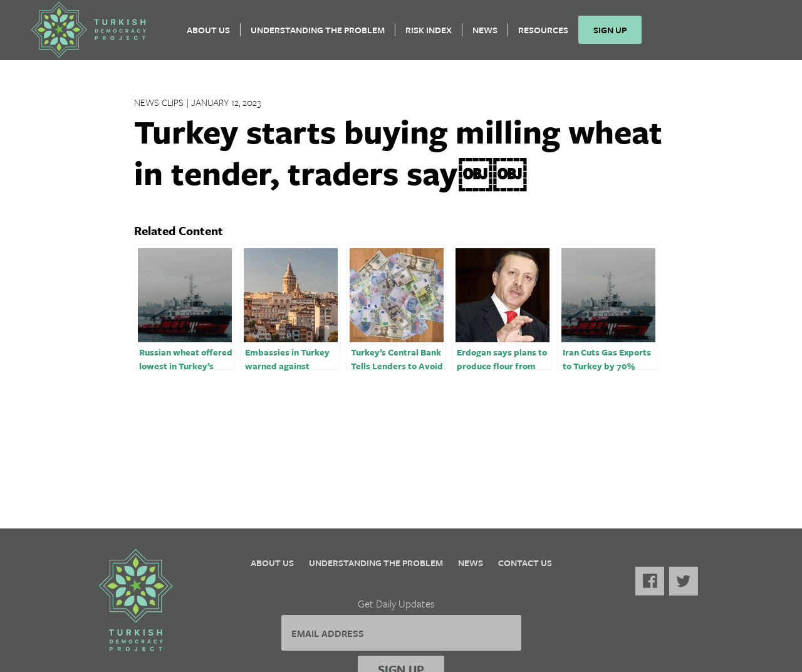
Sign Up (610, 35)
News (485, 35)
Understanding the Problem (318, 35)
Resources (543, 35)
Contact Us (525, 563)
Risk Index (429, 35)
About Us (208, 35)
